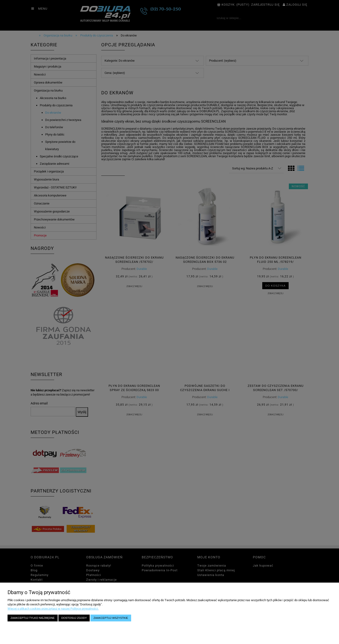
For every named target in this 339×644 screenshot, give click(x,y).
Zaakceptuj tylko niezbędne (33, 618)
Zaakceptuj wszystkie (111, 618)
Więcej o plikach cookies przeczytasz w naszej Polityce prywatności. (53, 609)
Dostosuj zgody (74, 618)
